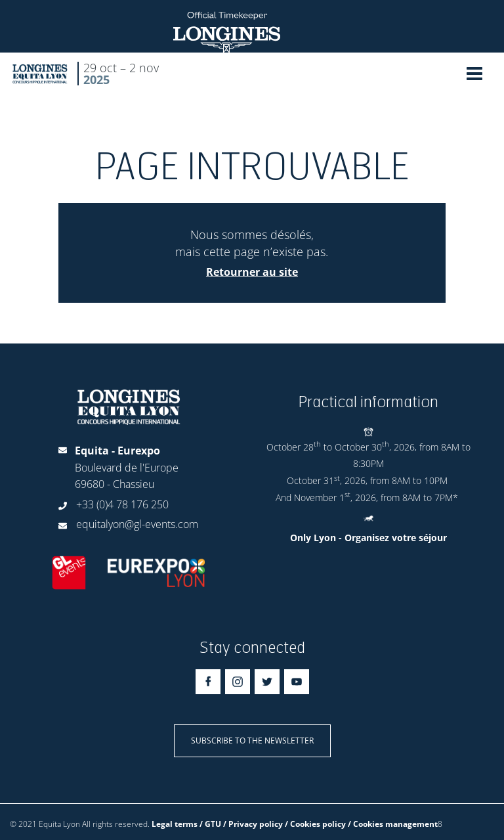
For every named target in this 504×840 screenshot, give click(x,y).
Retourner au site (252, 272)
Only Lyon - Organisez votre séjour (368, 538)
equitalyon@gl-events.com (137, 524)
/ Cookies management (393, 824)
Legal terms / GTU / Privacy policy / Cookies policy (249, 824)
